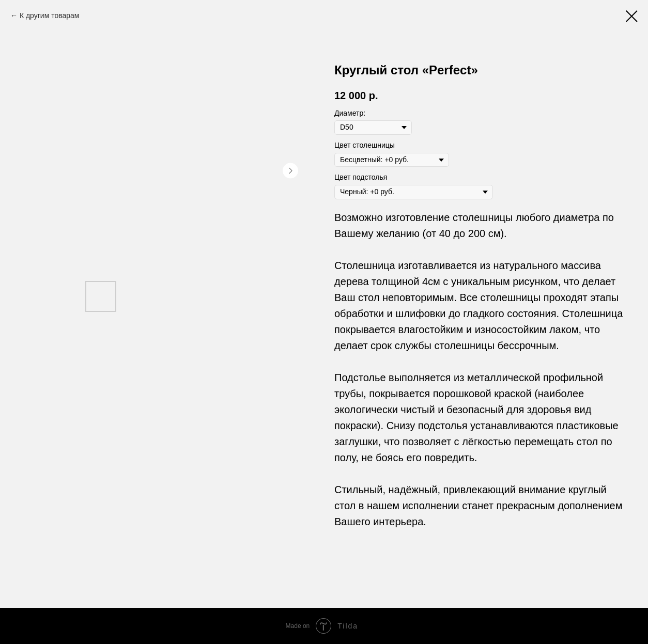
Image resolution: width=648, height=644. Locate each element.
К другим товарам (50, 15)
